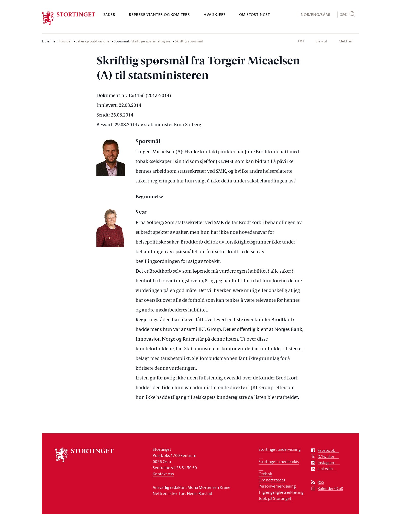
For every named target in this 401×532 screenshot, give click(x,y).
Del (301, 41)
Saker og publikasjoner (93, 41)
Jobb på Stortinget (275, 498)
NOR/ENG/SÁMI (316, 14)
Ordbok (265, 474)
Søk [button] (344, 14)
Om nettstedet (272, 480)
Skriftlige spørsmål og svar (152, 41)
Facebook (326, 450)
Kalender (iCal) (330, 488)
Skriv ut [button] (321, 41)
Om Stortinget (255, 14)
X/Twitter (326, 456)
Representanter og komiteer (159, 14)
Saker (109, 14)
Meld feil (346, 41)
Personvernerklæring (277, 486)
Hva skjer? (214, 14)
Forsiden (66, 41)
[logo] (69, 18)
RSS (321, 482)
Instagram (326, 463)
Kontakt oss (163, 474)
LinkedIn (325, 469)
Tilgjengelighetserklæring (281, 492)
